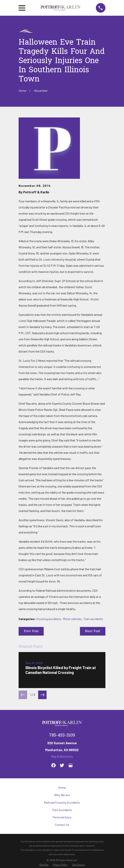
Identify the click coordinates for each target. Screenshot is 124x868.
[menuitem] (44, 865)
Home (62, 787)
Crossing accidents (49, 619)
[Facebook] (53, 765)
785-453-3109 (62, 736)
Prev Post (31, 631)
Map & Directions (62, 756)
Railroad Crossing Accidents (62, 802)
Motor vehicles (72, 619)
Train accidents (93, 619)
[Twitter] (62, 765)
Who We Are (62, 795)
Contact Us (62, 825)
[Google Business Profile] (71, 765)
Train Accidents (62, 810)
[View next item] (42, 695)
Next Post (93, 631)
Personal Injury (62, 817)
